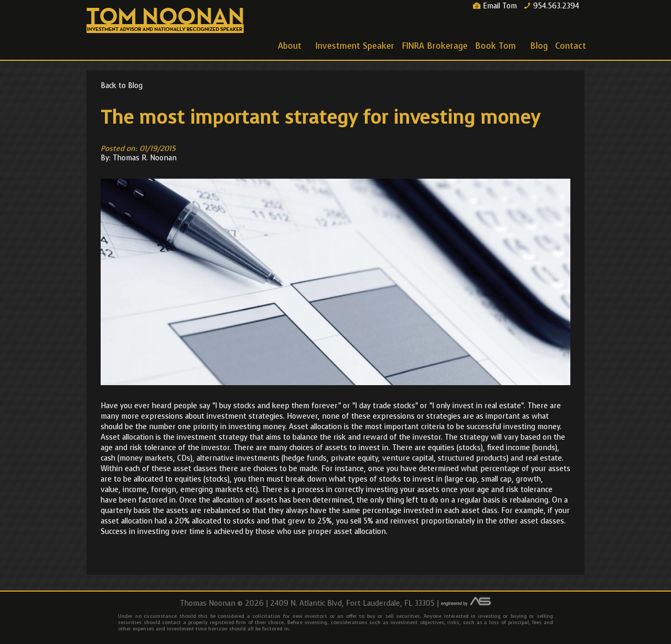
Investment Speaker (355, 46)
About (290, 48)
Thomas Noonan (165, 21)
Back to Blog (122, 86)
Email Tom (495, 6)
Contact (571, 46)
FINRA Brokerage (435, 46)
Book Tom (496, 48)
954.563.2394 (551, 6)
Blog (539, 46)
